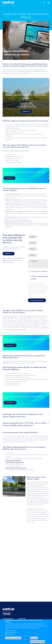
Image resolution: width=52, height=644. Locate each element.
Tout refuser (34, 638)
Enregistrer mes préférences (13, 638)
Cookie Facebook (11, 635)
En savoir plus (35, 628)
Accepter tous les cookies (37, 642)
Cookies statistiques (11, 633)
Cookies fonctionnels (12, 631)
